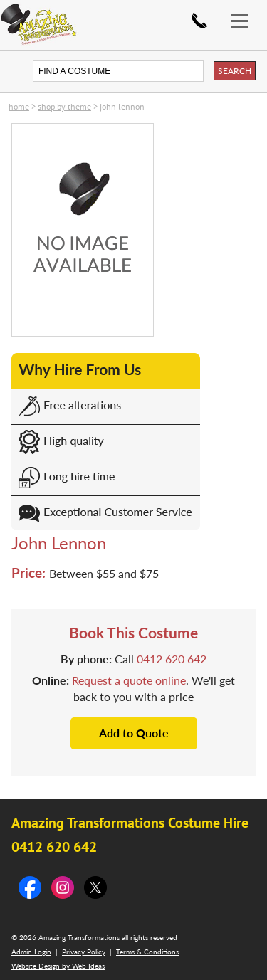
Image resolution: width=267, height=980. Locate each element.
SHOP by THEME (64, 106)
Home (19, 106)
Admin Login (31, 952)
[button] (246, 12)
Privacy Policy (84, 952)
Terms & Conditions (147, 952)
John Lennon (122, 106)
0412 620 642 (199, 21)
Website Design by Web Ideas (58, 966)
